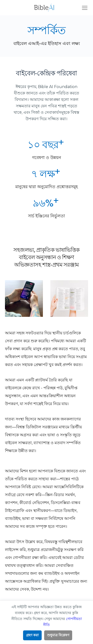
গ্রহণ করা (32, 635)
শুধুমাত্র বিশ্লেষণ (58, 635)
